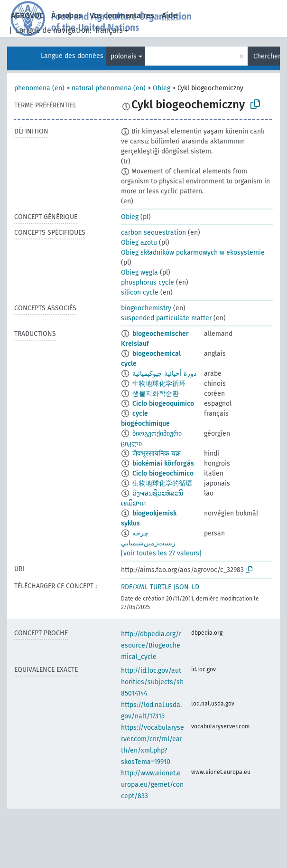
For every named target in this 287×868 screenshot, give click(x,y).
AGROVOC (27, 15)
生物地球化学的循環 (162, 483)
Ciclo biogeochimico (163, 473)
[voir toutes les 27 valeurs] (161, 553)
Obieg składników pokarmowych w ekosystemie (193, 253)
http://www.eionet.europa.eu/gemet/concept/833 (152, 785)
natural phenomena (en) (109, 88)
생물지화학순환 (156, 394)
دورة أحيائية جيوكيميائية (164, 374)
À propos (67, 15)
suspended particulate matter (166, 318)
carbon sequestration (153, 233)
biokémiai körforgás (163, 463)
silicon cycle (140, 292)
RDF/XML (134, 587)
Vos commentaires (122, 15)
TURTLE (161, 587)
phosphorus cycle (148, 282)
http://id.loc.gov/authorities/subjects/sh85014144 (152, 682)
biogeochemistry (146, 308)
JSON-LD (186, 587)
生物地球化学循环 (159, 384)
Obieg (162, 88)
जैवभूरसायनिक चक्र (157, 453)
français (109, 30)
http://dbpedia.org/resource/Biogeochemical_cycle (151, 645)
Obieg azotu (139, 243)
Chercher (267, 56)
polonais (124, 56)
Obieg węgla (139, 272)
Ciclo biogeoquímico (163, 404)
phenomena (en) (39, 88)
